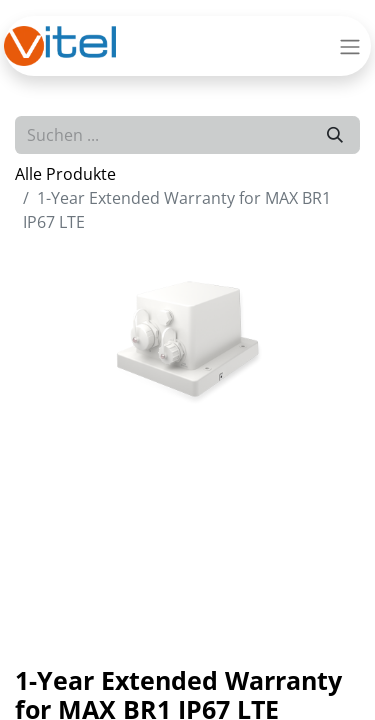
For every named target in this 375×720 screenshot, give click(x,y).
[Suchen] (335, 135)
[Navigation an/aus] (350, 46)
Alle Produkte (65, 174)
